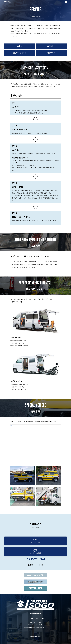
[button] (66, 2)
